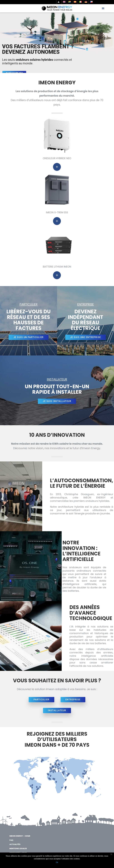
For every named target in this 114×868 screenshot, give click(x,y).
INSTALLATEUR (57, 710)
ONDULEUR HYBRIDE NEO (57, 158)
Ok (57, 862)
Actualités (15, 844)
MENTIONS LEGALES (18, 849)
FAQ (11, 840)
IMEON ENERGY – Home (20, 836)
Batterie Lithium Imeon (57, 267)
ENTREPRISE (73, 700)
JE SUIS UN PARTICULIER (29, 337)
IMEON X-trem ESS (57, 212)
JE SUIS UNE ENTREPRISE (86, 337)
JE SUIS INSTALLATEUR (57, 401)
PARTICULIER (41, 700)
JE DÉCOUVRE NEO (14, 73)
